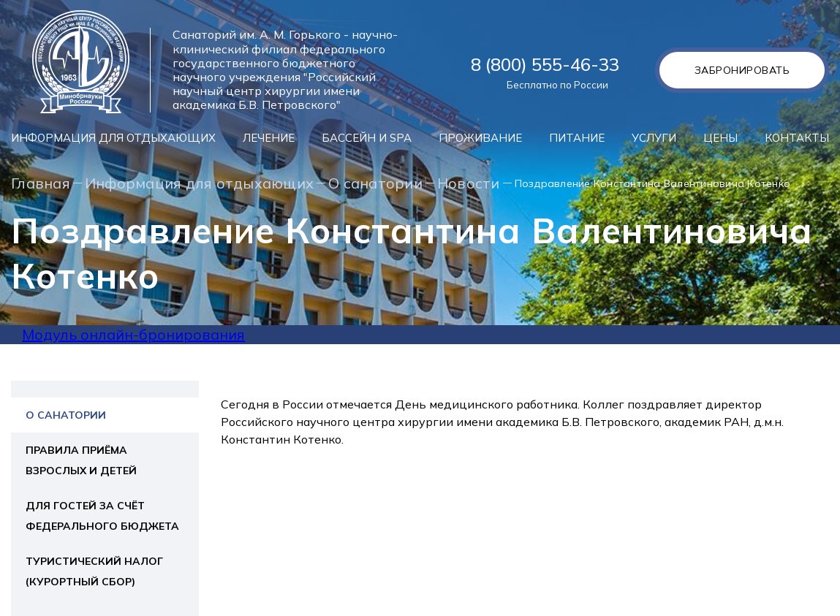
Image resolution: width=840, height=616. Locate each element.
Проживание (480, 138)
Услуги (654, 138)
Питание (577, 138)
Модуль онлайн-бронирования (133, 334)
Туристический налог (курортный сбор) (94, 571)
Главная (41, 183)
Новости (469, 183)
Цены (720, 138)
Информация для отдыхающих (113, 138)
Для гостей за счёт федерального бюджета (102, 516)
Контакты (797, 138)
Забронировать (742, 70)
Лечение (269, 138)
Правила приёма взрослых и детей (81, 460)
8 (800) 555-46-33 (545, 64)
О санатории (375, 183)
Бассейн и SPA (367, 138)
